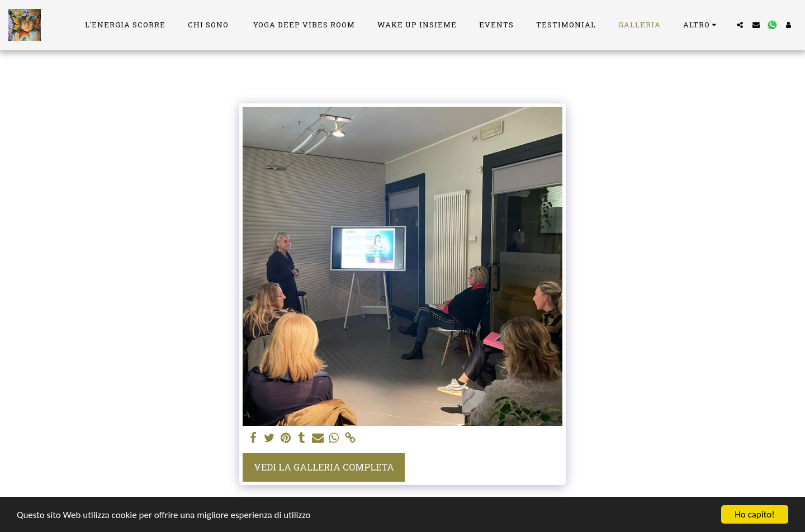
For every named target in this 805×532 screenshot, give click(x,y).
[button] (740, 25)
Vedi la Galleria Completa (324, 467)
